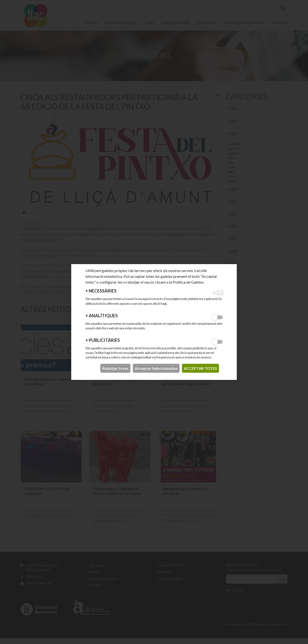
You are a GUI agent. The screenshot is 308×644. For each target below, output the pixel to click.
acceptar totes (200, 368)
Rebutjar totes (115, 368)
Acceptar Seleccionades (156, 368)
